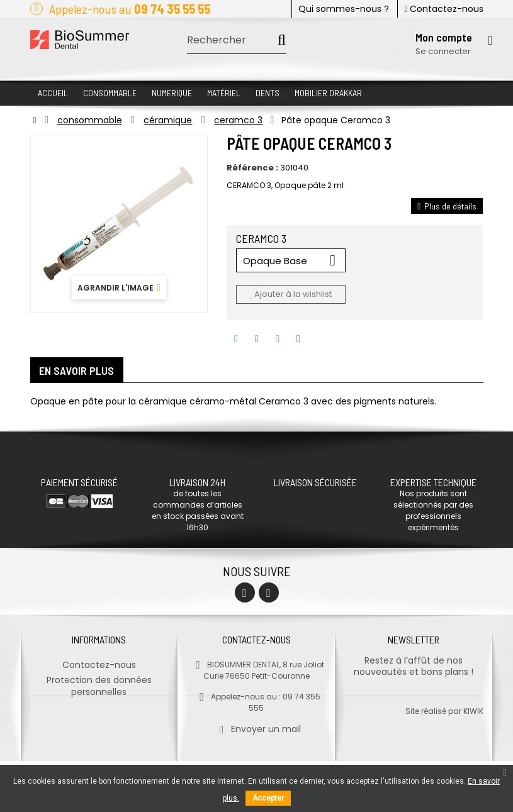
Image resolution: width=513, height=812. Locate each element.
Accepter (268, 798)
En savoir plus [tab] (77, 370)
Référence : (252, 168)
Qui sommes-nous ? (344, 9)
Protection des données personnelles (99, 681)
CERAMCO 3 (262, 238)
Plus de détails (447, 206)
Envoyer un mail (256, 725)
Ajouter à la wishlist (291, 294)
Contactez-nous (443, 9)
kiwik (473, 762)
